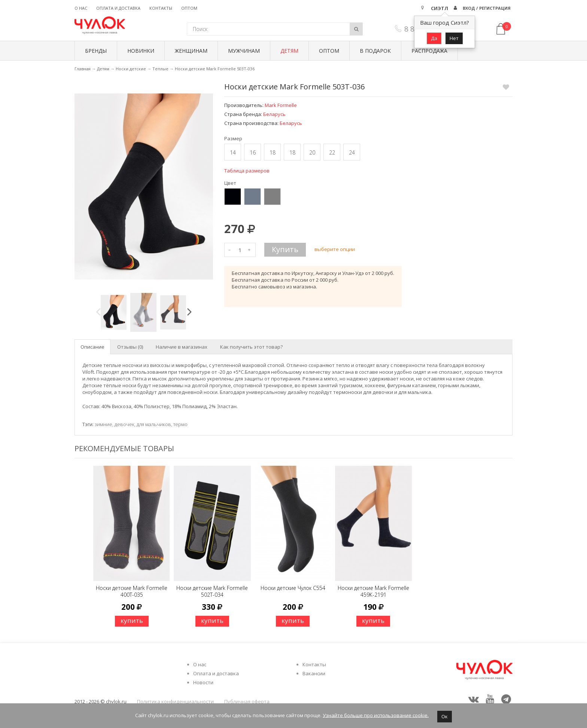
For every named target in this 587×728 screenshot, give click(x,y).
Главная (83, 69)
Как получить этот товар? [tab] (251, 347)
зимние (104, 424)
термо (180, 424)
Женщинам (191, 51)
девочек (124, 424)
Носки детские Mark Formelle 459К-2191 (373, 591)
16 (253, 152)
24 (352, 152)
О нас (81, 8)
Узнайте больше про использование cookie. (376, 715)
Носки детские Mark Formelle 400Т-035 (132, 591)
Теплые (160, 69)
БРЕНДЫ (96, 51)
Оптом (189, 8)
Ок (445, 716)
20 (312, 152)
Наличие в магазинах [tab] (182, 347)
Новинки (141, 51)
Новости (203, 682)
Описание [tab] (92, 347)
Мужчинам (244, 51)
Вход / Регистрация (487, 8)
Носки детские (131, 69)
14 (233, 152)
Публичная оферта (247, 701)
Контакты (161, 8)
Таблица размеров (247, 171)
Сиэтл (440, 8)
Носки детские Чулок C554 (293, 588)
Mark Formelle (281, 105)
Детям (289, 51)
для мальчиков (154, 424)
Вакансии (314, 673)
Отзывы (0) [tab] (130, 347)
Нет (454, 38)
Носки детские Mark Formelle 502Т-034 (212, 591)
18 (273, 152)
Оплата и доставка (118, 8)
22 (332, 152)
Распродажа (429, 51)
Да (434, 38)
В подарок (375, 51)
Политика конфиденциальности (175, 701)
